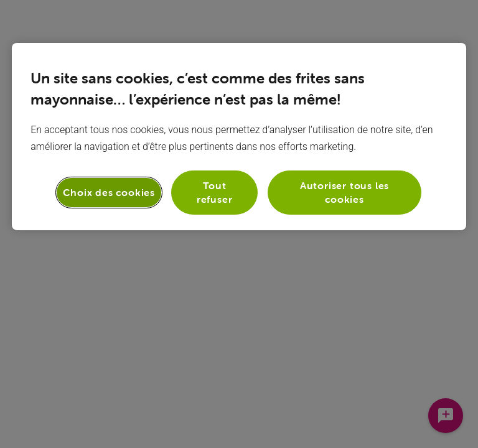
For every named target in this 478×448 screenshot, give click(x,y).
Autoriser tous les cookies (344, 192)
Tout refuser (215, 192)
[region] (239, 137)
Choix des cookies (109, 192)
